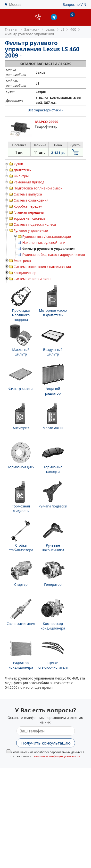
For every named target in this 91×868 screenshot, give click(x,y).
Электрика (22, 261)
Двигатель (22, 170)
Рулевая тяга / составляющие (47, 236)
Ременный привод (29, 182)
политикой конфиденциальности (56, 756)
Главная (12, 29)
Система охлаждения (31, 200)
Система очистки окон (32, 279)
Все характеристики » (45, 110)
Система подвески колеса (35, 224)
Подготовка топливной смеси (38, 188)
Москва (15, 4)
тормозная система (30, 218)
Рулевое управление (31, 230)
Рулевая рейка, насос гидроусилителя (54, 255)
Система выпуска (28, 194)
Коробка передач (28, 206)
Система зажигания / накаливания (42, 267)
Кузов (18, 164)
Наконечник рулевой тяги (44, 242)
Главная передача (29, 212)
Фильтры (21, 176)
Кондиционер (25, 273)
